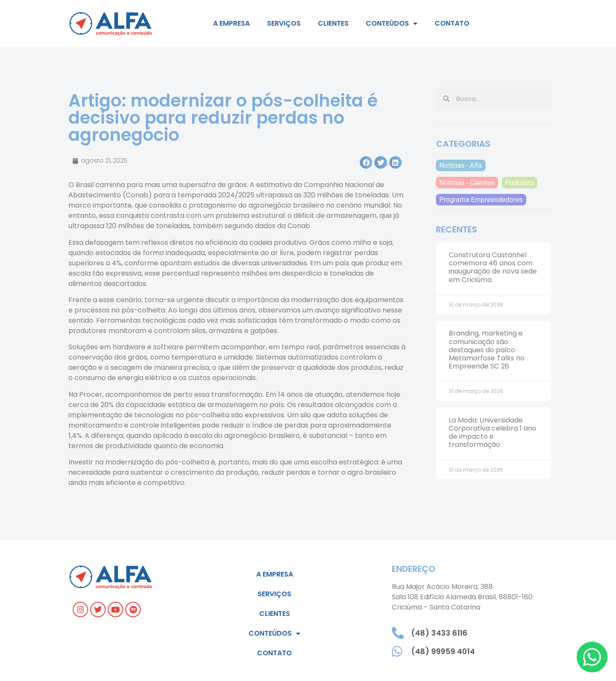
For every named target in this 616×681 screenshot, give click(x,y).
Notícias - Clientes (467, 183)
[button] (366, 162)
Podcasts (520, 183)
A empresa (231, 23)
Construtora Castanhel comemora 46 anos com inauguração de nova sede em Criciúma (493, 267)
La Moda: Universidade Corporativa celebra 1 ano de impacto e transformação (493, 433)
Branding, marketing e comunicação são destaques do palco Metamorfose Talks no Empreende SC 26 (487, 350)
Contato (452, 23)
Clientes (333, 23)
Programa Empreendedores (481, 200)
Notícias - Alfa (461, 165)
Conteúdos (392, 24)
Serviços (284, 23)
